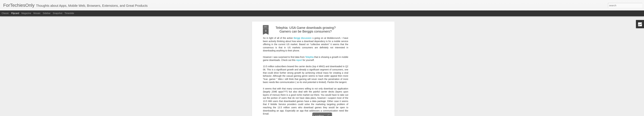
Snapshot (58, 13)
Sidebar (47, 13)
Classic (5, 13)
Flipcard (15, 13)
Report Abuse (356, 114)
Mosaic (37, 13)
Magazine (26, 13)
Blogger (347, 114)
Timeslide (69, 13)
